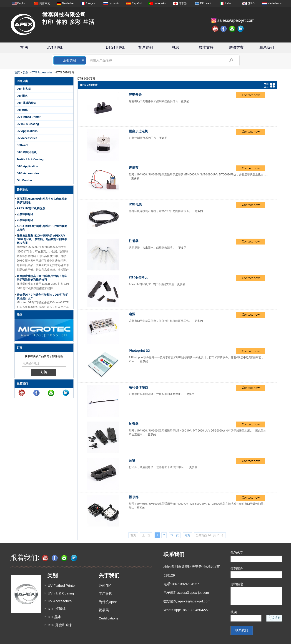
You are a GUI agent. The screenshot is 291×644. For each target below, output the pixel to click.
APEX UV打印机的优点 (31, 209)
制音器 (134, 424)
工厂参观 (105, 594)
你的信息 (237, 584)
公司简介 (105, 585)
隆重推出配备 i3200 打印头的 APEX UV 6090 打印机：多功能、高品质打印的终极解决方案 (42, 240)
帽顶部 (134, 497)
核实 (234, 612)
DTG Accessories (42, 72)
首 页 (24, 47)
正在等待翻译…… (28, 215)
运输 (132, 460)
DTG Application (28, 166)
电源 (132, 314)
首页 (17, 72)
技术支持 (206, 47)
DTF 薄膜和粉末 (27, 103)
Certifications (109, 618)
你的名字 (237, 553)
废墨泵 (134, 168)
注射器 (134, 241)
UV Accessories (27, 138)
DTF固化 (22, 110)
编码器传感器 (138, 387)
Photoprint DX (140, 351)
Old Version (24, 180)
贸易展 (104, 610)
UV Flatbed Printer (29, 117)
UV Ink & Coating (28, 124)
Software (23, 145)
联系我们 (267, 47)
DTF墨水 (22, 96)
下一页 (175, 535)
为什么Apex (108, 602)
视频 (176, 47)
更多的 (185, 101)
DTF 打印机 (24, 89)
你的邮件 (237, 568)
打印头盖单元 (138, 277)
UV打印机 (55, 47)
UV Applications (27, 131)
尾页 (187, 535)
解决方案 (236, 47)
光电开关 (135, 95)
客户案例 (145, 47)
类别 (25, 72)
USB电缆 (135, 204)
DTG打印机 (115, 47)
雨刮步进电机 (138, 131)
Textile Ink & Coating (30, 159)
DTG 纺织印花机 (27, 152)
